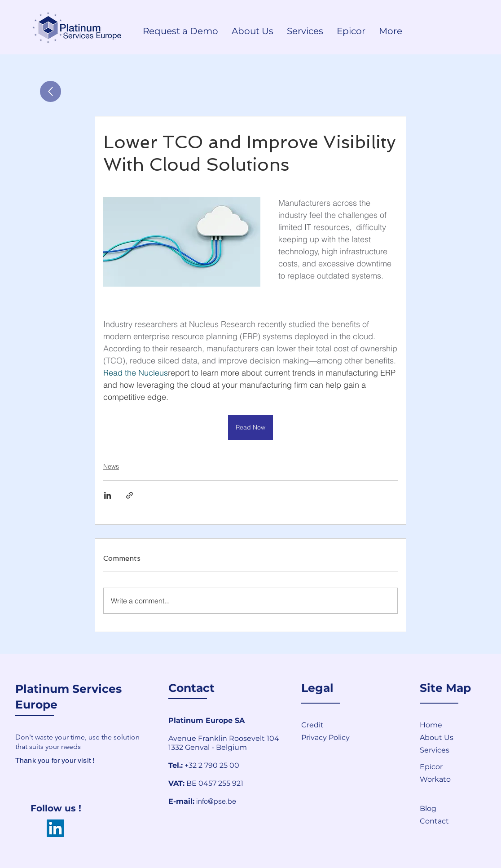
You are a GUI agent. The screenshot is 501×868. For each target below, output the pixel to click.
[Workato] (452, 779)
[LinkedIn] (55, 828)
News (111, 466)
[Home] (452, 725)
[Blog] (452, 808)
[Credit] (333, 725)
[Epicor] (452, 766)
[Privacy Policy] (352, 737)
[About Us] (452, 737)
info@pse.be (216, 801)
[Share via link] (130, 495)
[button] (452, 821)
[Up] (51, 91)
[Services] (452, 750)
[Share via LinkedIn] (108, 495)
